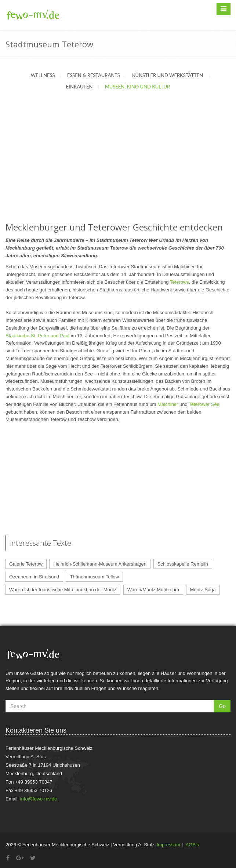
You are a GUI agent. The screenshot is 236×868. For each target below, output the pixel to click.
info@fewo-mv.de (39, 799)
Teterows (179, 282)
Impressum (168, 845)
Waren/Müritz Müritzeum (153, 590)
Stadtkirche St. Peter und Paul (37, 336)
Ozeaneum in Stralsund (34, 577)
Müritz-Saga (203, 590)
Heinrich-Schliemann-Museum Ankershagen (100, 564)
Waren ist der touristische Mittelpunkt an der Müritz (63, 590)
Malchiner (168, 404)
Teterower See (204, 404)
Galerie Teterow (26, 564)
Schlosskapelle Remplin (183, 564)
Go (222, 706)
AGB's (192, 845)
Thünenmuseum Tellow (94, 577)
